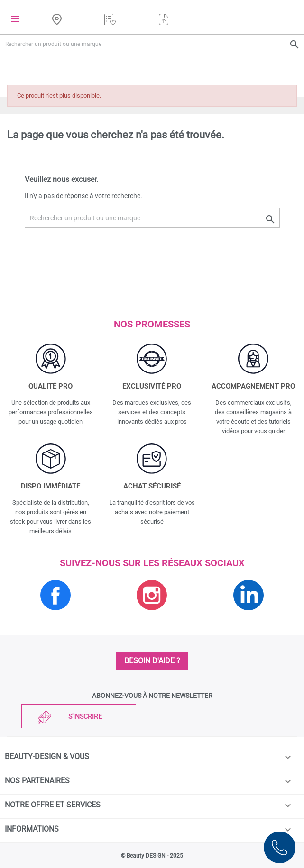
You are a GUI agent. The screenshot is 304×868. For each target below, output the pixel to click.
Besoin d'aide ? (152, 661)
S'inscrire (85, 716)
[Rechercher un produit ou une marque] (152, 44)
